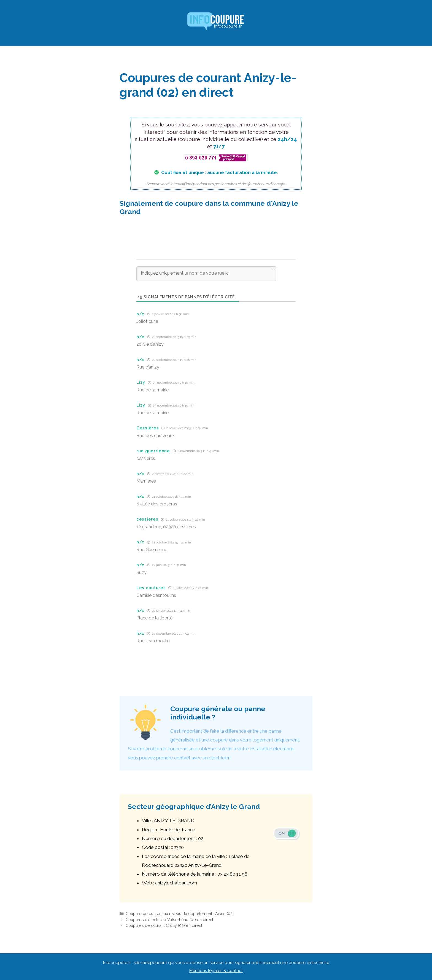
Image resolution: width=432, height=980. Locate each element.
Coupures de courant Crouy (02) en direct (164, 925)
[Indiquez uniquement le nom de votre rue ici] (206, 274)
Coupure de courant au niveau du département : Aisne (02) (180, 913)
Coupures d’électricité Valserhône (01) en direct (169, 920)
